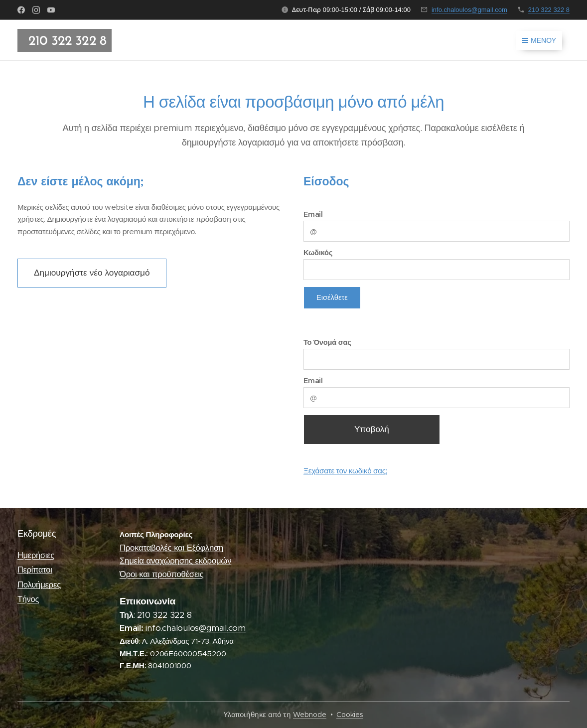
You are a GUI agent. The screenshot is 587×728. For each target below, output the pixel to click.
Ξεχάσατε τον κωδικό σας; (345, 470)
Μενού (539, 40)
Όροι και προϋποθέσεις (161, 574)
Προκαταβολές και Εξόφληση (171, 548)
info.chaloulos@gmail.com (469, 10)
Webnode (310, 715)
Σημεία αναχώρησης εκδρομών (175, 561)
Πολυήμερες (39, 585)
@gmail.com (222, 629)
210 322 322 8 (549, 10)
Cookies (350, 715)
